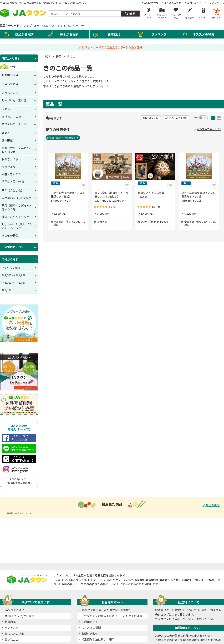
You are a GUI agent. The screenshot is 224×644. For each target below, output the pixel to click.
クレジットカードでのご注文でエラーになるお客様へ (112, 47)
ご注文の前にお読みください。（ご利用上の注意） (113, 616)
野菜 (59, 56)
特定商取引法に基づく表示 (98, 639)
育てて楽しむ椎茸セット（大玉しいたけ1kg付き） (111, 194)
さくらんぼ (59, 25)
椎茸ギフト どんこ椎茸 (151, 193)
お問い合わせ (151, 3)
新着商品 (114, 34)
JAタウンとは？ (14, 610)
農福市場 (102, 222)
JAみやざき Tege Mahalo (155, 222)
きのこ (71, 56)
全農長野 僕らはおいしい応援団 (69, 223)
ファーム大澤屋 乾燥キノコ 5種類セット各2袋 (67, 194)
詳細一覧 (219, 118)
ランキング (159, 34)
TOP (47, 56)
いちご (28, 25)
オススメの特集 (203, 34)
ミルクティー (76, 25)
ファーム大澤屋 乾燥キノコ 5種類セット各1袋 (198, 194)
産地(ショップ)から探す (19, 616)
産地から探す (69, 34)
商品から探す (11, 58)
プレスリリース (216, 3)
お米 (37, 25)
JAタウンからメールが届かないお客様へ (106, 610)
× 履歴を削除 (211, 505)
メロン (45, 25)
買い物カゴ (12, 639)
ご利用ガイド (194, 3)
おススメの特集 (14, 634)
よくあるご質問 (173, 3)
